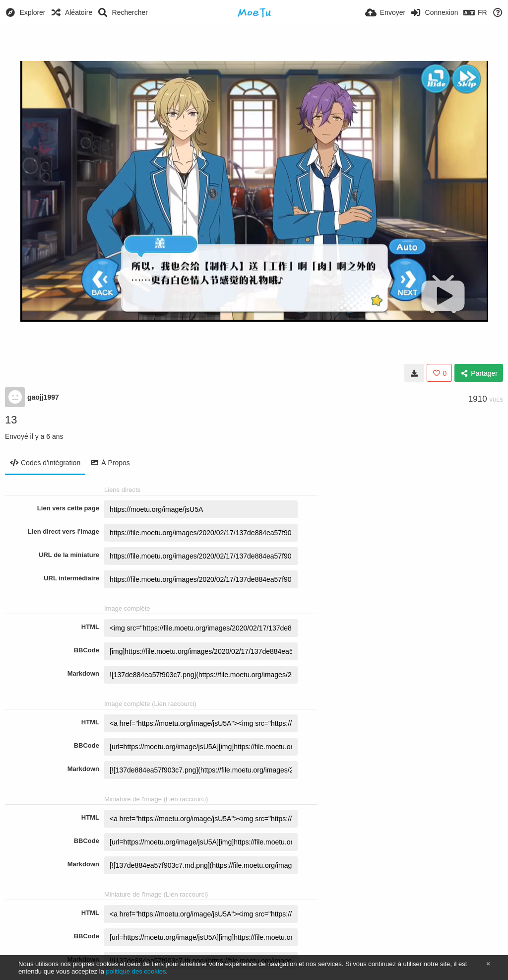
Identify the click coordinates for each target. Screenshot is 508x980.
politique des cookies (136, 971)
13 (11, 420)
